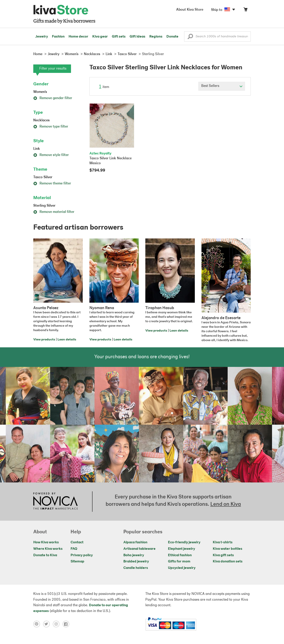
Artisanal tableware (139, 549)
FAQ (74, 549)
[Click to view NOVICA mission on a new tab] (55, 502)
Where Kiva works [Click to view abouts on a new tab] (48, 549)
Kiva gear (100, 37)
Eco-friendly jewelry (184, 542)
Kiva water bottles (228, 549)
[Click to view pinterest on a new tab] (38, 624)
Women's (40, 92)
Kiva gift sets (223, 555)
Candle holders (136, 568)
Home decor (78, 37)
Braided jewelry (136, 562)
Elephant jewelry (181, 549)
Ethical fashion (180, 555)
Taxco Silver (43, 177)
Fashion (58, 37)
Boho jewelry (134, 555)
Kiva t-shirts (223, 542)
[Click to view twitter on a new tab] (48, 624)
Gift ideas (137, 37)
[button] (190, 38)
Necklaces (41, 120)
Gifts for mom (179, 562)
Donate (172, 37)
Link (37, 149)
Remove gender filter (53, 98)
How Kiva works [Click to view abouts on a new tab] (46, 542)
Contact (77, 542)
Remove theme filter (52, 184)
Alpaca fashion (135, 542)
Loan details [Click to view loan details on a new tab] (67, 340)
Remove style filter (51, 155)
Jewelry (42, 37)
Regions (156, 37)
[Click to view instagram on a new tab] (58, 624)
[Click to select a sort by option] (222, 86)
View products (44, 340)
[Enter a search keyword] (217, 36)
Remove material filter (54, 212)
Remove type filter (51, 127)
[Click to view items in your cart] (245, 10)
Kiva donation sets (228, 562)
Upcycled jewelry (182, 568)
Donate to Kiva (45, 555)
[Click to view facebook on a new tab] (67, 624)
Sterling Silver (44, 206)
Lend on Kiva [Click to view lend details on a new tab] (226, 504)
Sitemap (77, 562)
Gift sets (119, 37)
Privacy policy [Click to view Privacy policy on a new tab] (82, 555)
